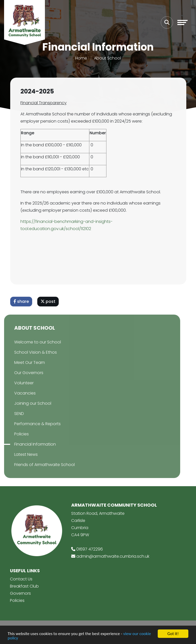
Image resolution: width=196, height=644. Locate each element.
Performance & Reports (28, 424)
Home (81, 58)
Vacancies (16, 393)
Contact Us (21, 579)
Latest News (17, 454)
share (23, 301)
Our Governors (20, 373)
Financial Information (26, 444)
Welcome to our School (28, 342)
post (50, 301)
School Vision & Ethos (26, 352)
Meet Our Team (20, 362)
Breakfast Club (24, 586)
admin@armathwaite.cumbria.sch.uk (113, 556)
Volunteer (15, 383)
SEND (10, 414)
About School (107, 58)
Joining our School (24, 403)
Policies (12, 434)
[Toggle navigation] (182, 22)
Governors (20, 593)
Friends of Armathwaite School (35, 465)
